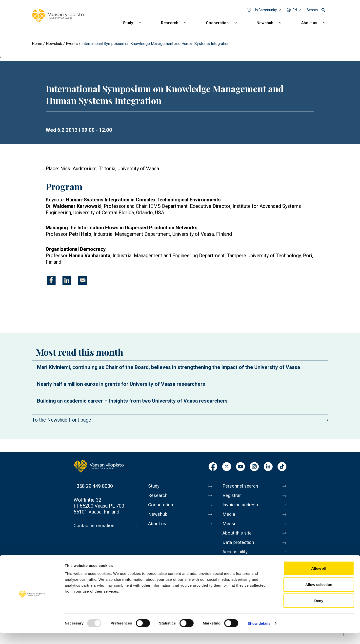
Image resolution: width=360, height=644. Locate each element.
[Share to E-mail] (83, 280)
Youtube (240, 467)
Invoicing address (242, 507)
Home (37, 44)
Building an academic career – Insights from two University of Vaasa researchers (132, 401)
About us (309, 23)
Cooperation (217, 23)
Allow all (319, 579)
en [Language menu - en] (295, 10)
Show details (259, 634)
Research (170, 23)
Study (128, 23)
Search (312, 10)
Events (72, 44)
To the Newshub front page (62, 420)
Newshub (265, 23)
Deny (319, 612)
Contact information (95, 526)
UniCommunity (265, 10)
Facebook (213, 467)
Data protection (240, 548)
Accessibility (236, 559)
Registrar (232, 496)
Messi (229, 528)
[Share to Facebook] (51, 280)
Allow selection (319, 595)
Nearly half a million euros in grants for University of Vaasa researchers (121, 384)
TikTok (282, 467)
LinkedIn (268, 467)
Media (229, 517)
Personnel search (241, 486)
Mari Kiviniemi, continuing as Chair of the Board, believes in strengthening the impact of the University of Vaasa (169, 367)
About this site (238, 538)
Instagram (254, 467)
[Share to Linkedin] (67, 280)
